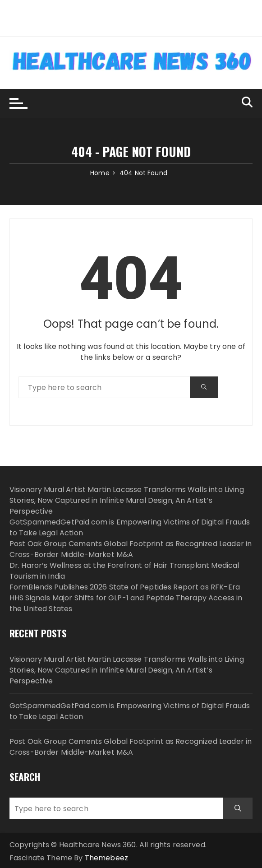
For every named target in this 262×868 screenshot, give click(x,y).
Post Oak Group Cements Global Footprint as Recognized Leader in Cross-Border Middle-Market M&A (131, 549)
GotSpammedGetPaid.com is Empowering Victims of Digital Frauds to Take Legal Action (130, 711)
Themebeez (106, 858)
